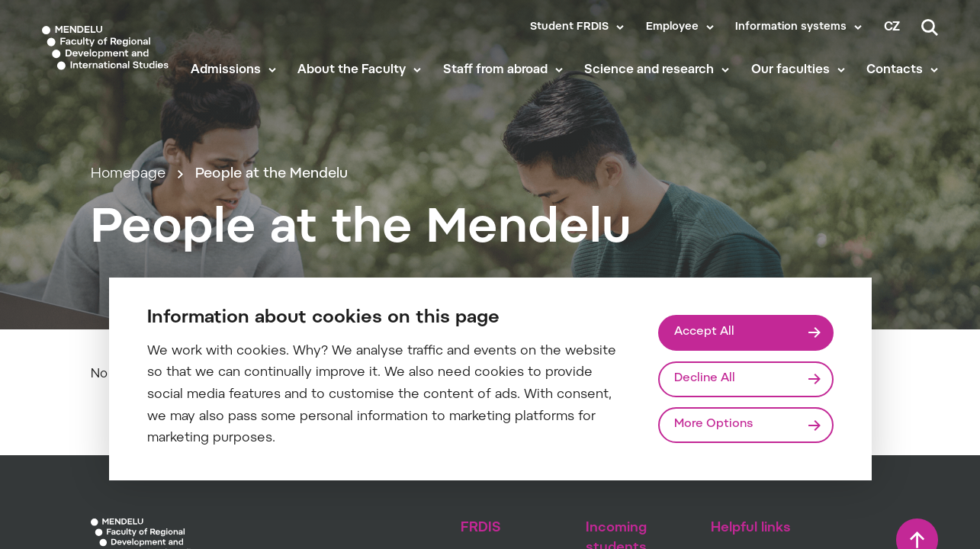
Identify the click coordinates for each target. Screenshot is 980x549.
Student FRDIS (569, 27)
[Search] (930, 27)
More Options (713, 424)
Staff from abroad (495, 70)
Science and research (649, 70)
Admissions (226, 70)
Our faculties (790, 70)
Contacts (895, 70)
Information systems (791, 27)
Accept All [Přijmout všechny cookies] (704, 332)
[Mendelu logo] (106, 48)
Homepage (128, 174)
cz (892, 27)
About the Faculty (352, 70)
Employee (672, 27)
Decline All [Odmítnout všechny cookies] (705, 379)
